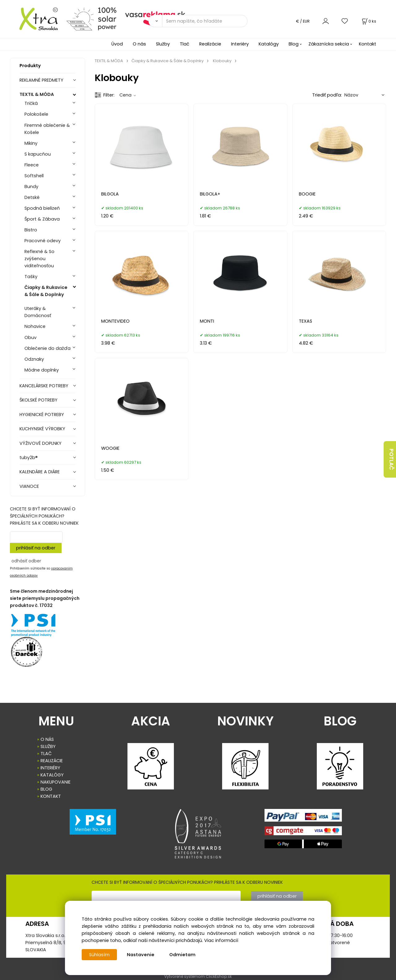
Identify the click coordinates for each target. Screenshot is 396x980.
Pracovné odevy (43, 241)
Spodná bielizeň (42, 208)
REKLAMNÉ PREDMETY (41, 80)
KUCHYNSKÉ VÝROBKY (42, 429)
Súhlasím (99, 955)
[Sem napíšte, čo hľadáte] (205, 21)
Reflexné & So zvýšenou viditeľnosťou (39, 259)
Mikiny (31, 143)
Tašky (31, 277)
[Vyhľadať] (155, 21)
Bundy (31, 187)
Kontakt (368, 44)
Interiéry (240, 44)
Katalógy (269, 44)
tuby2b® (29, 458)
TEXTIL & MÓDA (37, 94)
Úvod (117, 44)
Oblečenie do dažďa (47, 348)
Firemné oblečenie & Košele (47, 129)
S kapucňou (38, 154)
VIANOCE (29, 486)
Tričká (31, 103)
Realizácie (210, 44)
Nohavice (35, 326)
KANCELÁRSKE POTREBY (44, 386)
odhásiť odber (26, 561)
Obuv (30, 337)
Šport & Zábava (42, 219)
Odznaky (34, 359)
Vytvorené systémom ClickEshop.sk (198, 976)
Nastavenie (141, 955)
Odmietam (182, 955)
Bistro (31, 230)
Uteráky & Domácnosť (38, 312)
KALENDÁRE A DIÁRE (40, 472)
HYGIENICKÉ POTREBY (42, 415)
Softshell (34, 176)
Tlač (185, 44)
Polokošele (36, 114)
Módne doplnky (42, 370)
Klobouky (222, 61)
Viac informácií (221, 940)
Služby (163, 44)
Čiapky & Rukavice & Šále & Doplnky (46, 291)
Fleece (32, 165)
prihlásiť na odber (36, 548)
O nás (139, 44)
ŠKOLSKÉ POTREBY (39, 400)
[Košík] (368, 21)
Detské (32, 197)
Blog (294, 44)
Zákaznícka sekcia (329, 44)
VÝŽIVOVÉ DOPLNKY (41, 443)
